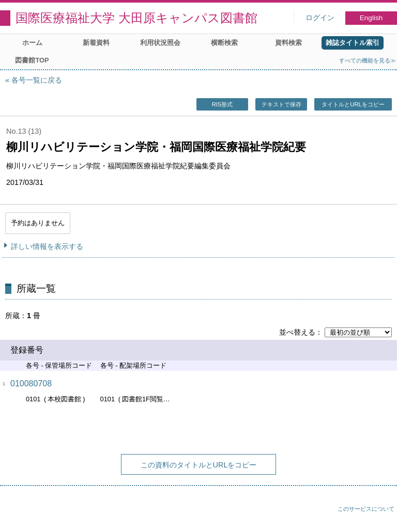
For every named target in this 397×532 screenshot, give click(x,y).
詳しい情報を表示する (47, 246)
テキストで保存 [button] (281, 104)
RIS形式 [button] (223, 104)
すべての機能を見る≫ (368, 60)
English (371, 18)
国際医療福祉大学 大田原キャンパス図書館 (136, 18)
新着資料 (96, 43)
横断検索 (224, 43)
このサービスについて (366, 509)
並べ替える (297, 332)
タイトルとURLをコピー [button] (353, 104)
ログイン (320, 18)
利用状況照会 (160, 43)
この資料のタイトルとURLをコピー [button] (199, 465)
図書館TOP (32, 60)
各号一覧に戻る (37, 80)
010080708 (31, 384)
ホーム (32, 43)
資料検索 (288, 43)
